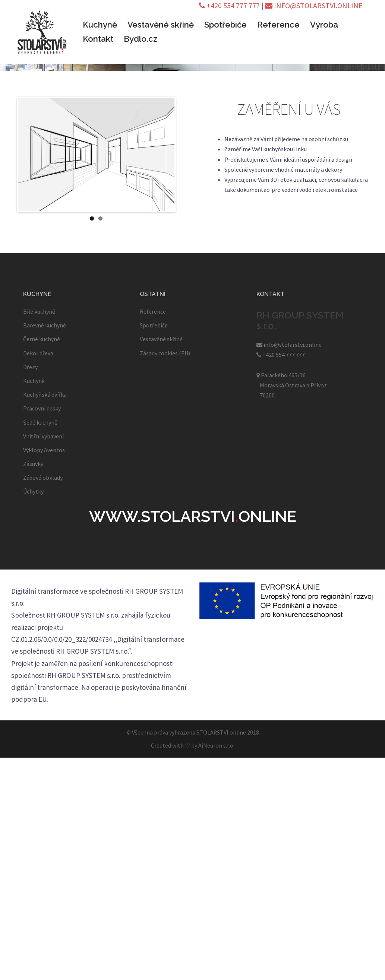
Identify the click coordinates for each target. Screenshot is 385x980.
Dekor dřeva (38, 353)
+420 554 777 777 (229, 5)
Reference (278, 25)
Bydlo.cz (141, 39)
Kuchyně (100, 25)
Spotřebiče (225, 25)
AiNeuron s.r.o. (216, 745)
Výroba (324, 25)
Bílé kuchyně (39, 311)
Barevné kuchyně (45, 325)
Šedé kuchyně (40, 422)
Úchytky (33, 491)
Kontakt (98, 39)
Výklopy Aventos (44, 450)
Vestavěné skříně (161, 25)
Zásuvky (33, 464)
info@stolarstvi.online (289, 345)
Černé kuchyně (42, 339)
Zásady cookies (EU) (165, 353)
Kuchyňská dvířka (45, 394)
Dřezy (30, 367)
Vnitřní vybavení (43, 436)
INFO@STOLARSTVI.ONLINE (314, 5)
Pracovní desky (42, 408)
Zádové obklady (43, 478)
